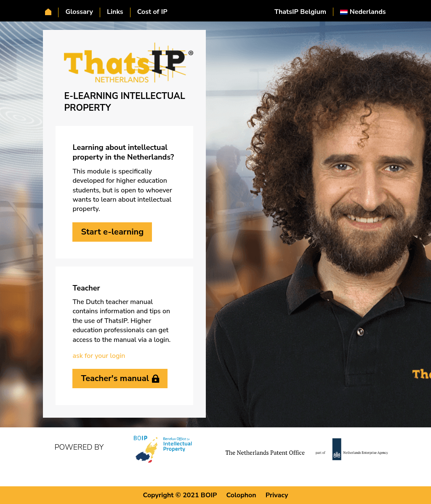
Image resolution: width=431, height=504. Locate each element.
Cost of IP (152, 12)
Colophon (241, 495)
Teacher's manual (115, 378)
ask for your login (99, 356)
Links (115, 12)
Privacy (277, 495)
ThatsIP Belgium (300, 12)
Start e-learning (112, 232)
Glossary (79, 12)
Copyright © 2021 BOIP (180, 495)
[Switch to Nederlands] (363, 12)
